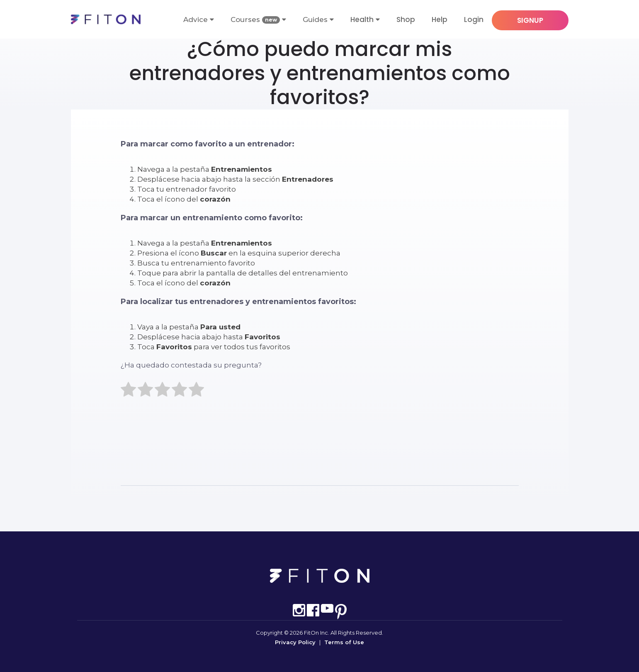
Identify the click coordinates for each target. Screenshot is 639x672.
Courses (258, 20)
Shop (406, 19)
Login (474, 19)
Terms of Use (344, 642)
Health (362, 19)
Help (440, 19)
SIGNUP (530, 20)
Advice (199, 19)
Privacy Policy (295, 642)
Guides (318, 19)
